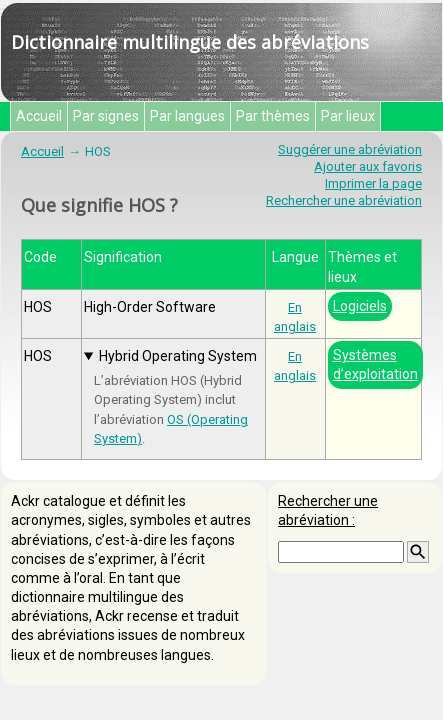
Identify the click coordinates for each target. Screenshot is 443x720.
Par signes (106, 116)
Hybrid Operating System (178, 356)
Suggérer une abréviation (350, 149)
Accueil (39, 116)
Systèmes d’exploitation (375, 364)
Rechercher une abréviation (344, 200)
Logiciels (360, 306)
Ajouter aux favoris (368, 166)
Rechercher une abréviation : (328, 510)
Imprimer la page (373, 183)
